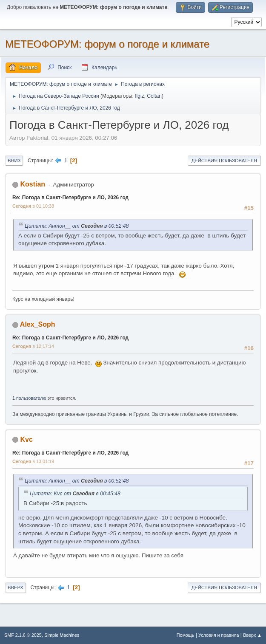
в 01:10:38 (33, 206)
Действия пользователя (224, 161)
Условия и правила (219, 635)
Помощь (186, 635)
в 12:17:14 (33, 346)
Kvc (26, 439)
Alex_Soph (38, 324)
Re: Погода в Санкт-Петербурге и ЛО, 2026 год (70, 198)
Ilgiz (139, 96)
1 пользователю (29, 398)
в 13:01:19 (33, 461)
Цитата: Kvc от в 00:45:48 (75, 494)
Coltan (154, 96)
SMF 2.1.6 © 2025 (23, 635)
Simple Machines (62, 635)
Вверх (16, 588)
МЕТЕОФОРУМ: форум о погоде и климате (107, 44)
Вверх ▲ (252, 635)
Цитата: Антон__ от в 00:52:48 (77, 226)
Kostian (33, 184)
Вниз (14, 161)
